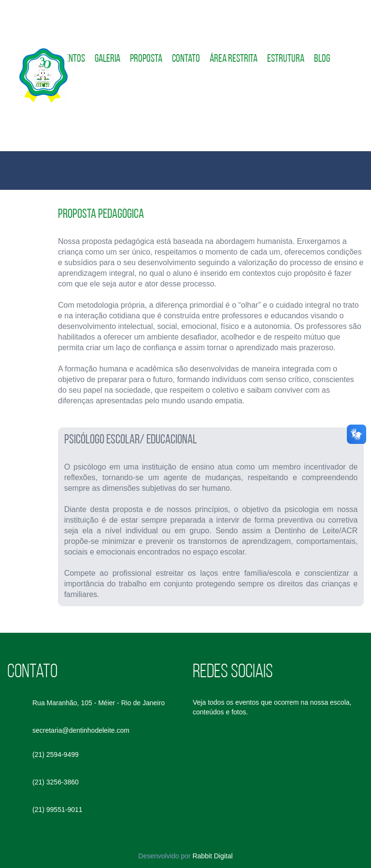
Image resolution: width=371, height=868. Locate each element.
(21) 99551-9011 (57, 810)
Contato (186, 59)
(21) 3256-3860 (56, 782)
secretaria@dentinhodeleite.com (81, 730)
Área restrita (234, 59)
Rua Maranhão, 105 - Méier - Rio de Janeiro (99, 703)
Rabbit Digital (212, 856)
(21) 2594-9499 (56, 754)
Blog (322, 59)
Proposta (146, 59)
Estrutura (286, 59)
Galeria (107, 59)
